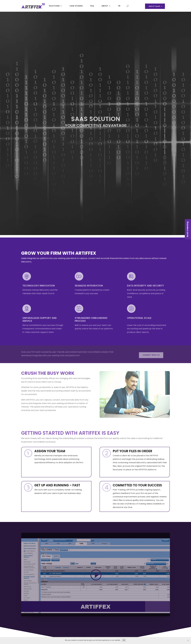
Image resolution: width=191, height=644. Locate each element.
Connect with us (151, 355)
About (105, 6)
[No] (188, 641)
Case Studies (76, 6)
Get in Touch (154, 6)
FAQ (92, 6)
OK (124, 640)
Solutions (54, 6)
